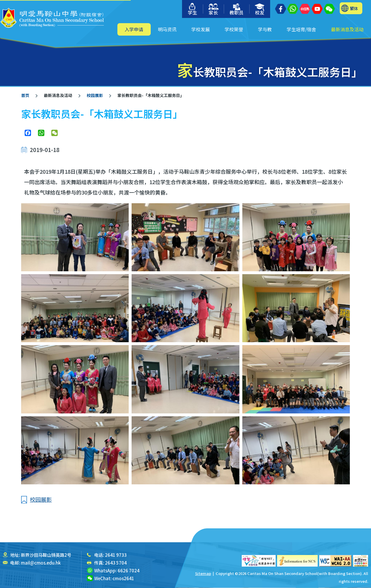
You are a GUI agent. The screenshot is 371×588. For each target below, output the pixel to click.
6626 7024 (129, 570)
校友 (260, 10)
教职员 (237, 10)
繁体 (354, 8)
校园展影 (94, 95)
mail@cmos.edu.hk (41, 563)
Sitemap (203, 573)
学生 (192, 9)
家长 (213, 10)
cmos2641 (123, 578)
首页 (25, 95)
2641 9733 (116, 555)
